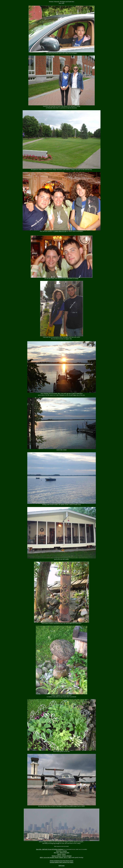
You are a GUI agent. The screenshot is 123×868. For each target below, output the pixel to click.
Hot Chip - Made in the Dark (61, 853)
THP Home (61, 866)
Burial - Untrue (61, 854)
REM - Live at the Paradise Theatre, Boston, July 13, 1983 (55, 857)
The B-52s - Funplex (61, 851)
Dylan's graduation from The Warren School (61, 861)
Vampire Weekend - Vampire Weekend (61, 856)
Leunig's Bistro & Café (60, 231)
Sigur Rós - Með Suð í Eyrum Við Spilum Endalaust (50, 849)
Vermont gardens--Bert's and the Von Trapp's (61, 862)
